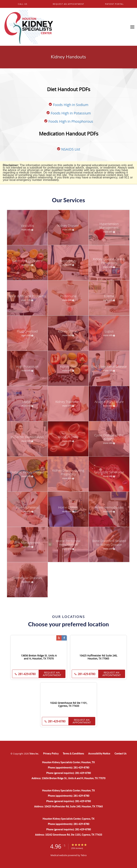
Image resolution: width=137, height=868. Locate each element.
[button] (69, 4)
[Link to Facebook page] (64, 638)
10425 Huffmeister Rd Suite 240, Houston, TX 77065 (98, 657)
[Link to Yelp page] (59, 638)
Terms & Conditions (73, 753)
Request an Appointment (52, 674)
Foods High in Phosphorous (71, 121)
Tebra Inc (34, 754)
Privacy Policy (51, 753)
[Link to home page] (64, 27)
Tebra (84, 855)
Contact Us (121, 753)
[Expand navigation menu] (132, 27)
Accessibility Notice (99, 753)
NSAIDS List (71, 149)
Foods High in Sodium (71, 105)
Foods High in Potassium (71, 113)
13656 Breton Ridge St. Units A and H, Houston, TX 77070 (39, 657)
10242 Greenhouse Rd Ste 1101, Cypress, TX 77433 (69, 704)
